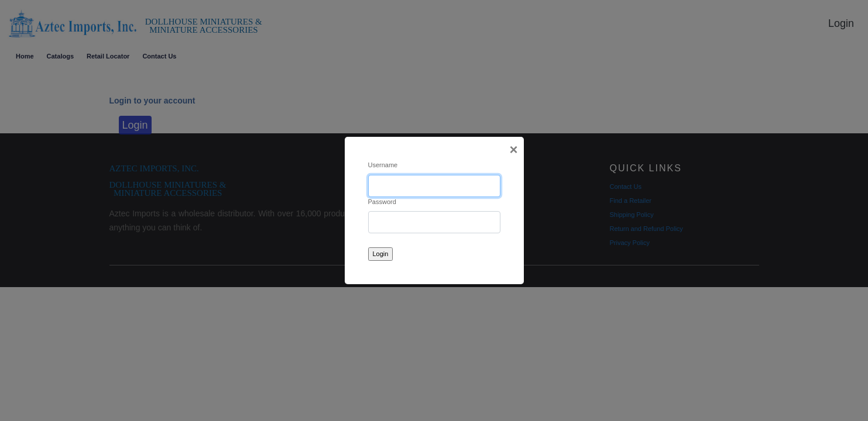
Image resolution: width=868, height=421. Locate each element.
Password (382, 202)
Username (383, 165)
